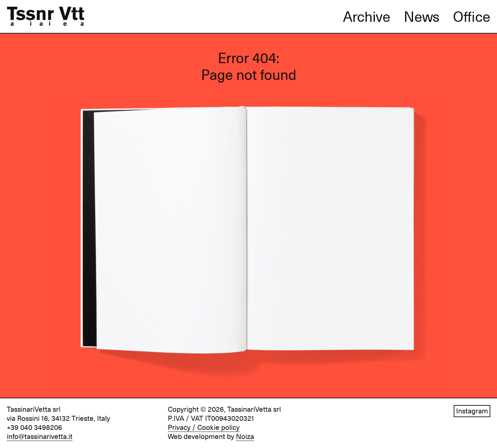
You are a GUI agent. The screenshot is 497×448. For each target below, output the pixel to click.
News (422, 17)
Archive (367, 17)
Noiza (245, 437)
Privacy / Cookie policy (204, 428)
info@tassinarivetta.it (40, 437)
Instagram (472, 411)
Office (472, 17)
